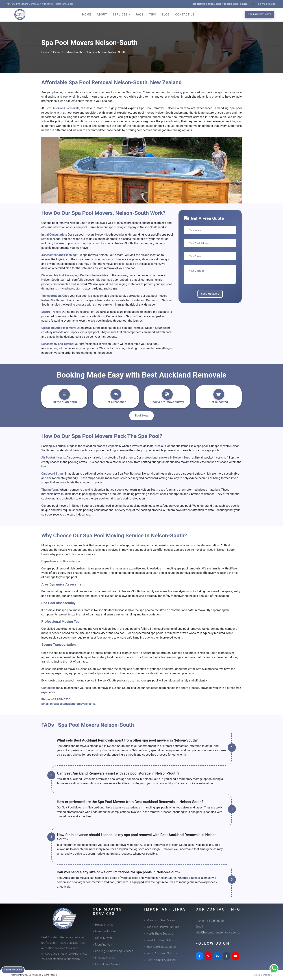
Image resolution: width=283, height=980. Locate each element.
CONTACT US (185, 15)
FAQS (139, 15)
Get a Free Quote (15, 969)
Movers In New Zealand (161, 920)
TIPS (152, 15)
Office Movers (104, 938)
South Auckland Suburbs (162, 953)
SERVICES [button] (121, 15)
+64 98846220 (61, 699)
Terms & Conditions (262, 975)
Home (45, 52)
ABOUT (102, 15)
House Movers (104, 925)
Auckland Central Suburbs (163, 927)
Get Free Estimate (260, 14)
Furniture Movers (106, 931)
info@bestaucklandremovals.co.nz (73, 704)
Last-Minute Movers (108, 964)
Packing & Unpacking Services (114, 951)
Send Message (210, 294)
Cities (57, 52)
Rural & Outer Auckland (161, 960)
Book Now (142, 416)
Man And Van (104, 945)
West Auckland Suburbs (162, 940)
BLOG (166, 15)
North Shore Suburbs (160, 934)
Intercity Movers (105, 958)
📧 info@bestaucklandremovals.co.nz (220, 4)
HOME (87, 15)
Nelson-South (73, 52)
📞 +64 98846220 (264, 4)
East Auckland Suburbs (161, 947)
